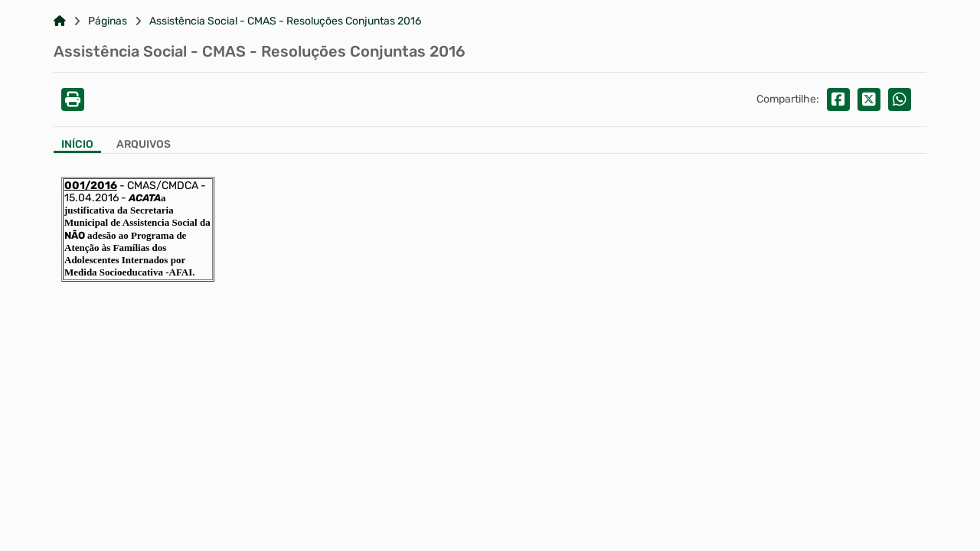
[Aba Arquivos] (144, 146)
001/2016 (91, 186)
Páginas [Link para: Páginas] (108, 21)
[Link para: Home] (60, 21)
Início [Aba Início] (77, 145)
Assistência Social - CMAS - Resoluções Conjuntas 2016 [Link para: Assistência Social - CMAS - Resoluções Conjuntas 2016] (285, 21)
